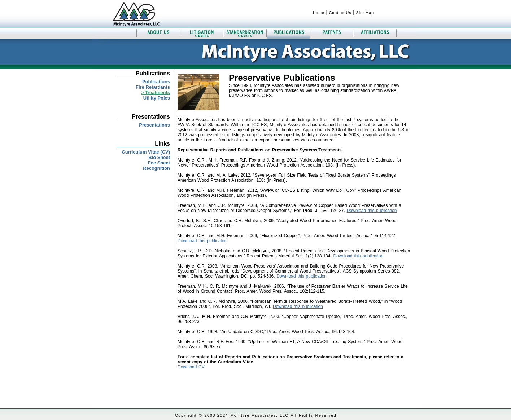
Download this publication (372, 211)
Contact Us (340, 13)
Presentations (154, 125)
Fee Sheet (159, 163)
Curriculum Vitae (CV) (146, 152)
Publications (156, 82)
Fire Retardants (153, 87)
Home (319, 13)
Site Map (365, 13)
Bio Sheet (159, 157)
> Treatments (156, 92)
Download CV (191, 367)
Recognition (156, 168)
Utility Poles (157, 98)
